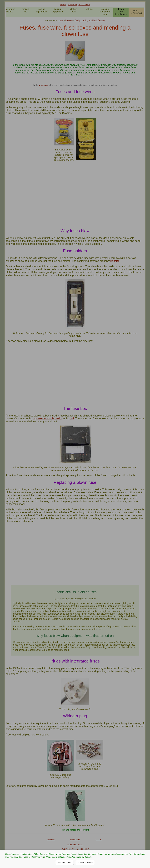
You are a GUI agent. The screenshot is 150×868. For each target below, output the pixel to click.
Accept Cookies (65, 863)
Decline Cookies (85, 863)
